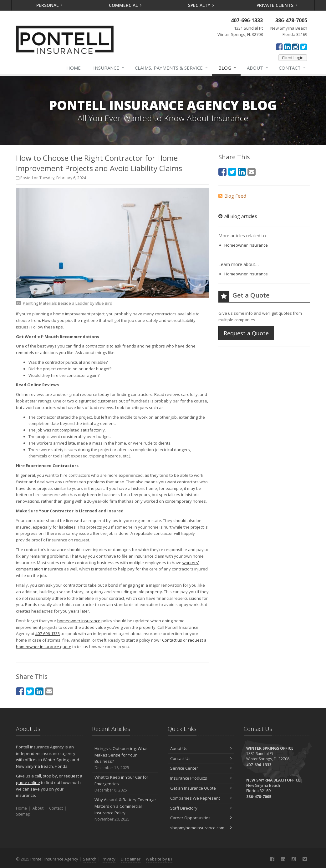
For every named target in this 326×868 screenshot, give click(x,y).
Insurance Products (201, 778)
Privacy (109, 859)
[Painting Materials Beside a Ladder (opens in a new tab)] (56, 303)
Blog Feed (232, 196)
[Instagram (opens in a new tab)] (295, 47)
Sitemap (23, 814)
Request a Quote (246, 333)
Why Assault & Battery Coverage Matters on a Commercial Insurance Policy (125, 809)
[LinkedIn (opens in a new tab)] (287, 47)
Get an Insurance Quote (201, 788)
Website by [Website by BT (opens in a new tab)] (159, 859)
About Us (201, 748)
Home (74, 68)
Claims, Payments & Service (172, 68)
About (258, 68)
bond (113, 585)
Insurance (109, 68)
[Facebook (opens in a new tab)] (279, 47)
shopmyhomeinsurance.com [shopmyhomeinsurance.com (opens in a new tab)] (201, 828)
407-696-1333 (48, 634)
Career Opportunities (201, 818)
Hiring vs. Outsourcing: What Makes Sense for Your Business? (125, 758)
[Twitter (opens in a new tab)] (304, 47)
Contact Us (201, 758)
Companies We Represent (201, 798)
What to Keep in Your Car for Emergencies (125, 784)
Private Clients (277, 5)
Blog (228, 68)
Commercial (125, 5)
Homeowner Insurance (246, 245)
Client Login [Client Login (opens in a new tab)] (293, 57)
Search (90, 859)
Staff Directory (201, 808)
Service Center (201, 768)
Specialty (201, 5)
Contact (293, 68)
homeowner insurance (79, 621)
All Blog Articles (238, 216)
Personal (49, 5)
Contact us (172, 640)
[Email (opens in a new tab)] (49, 691)
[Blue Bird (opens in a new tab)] (104, 303)
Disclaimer (131, 859)
